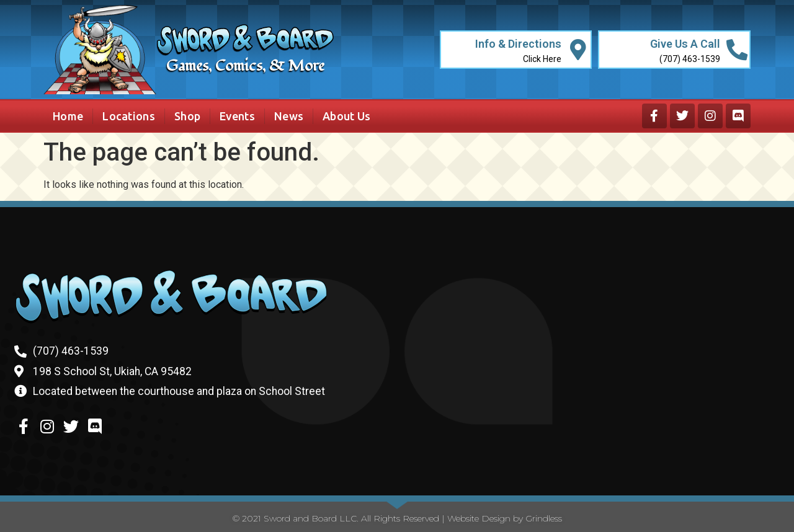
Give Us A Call (685, 44)
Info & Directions (518, 44)
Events (237, 116)
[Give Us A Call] (737, 50)
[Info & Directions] (578, 50)
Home (68, 116)
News (289, 116)
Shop (187, 116)
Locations (129, 116)
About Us (346, 116)
